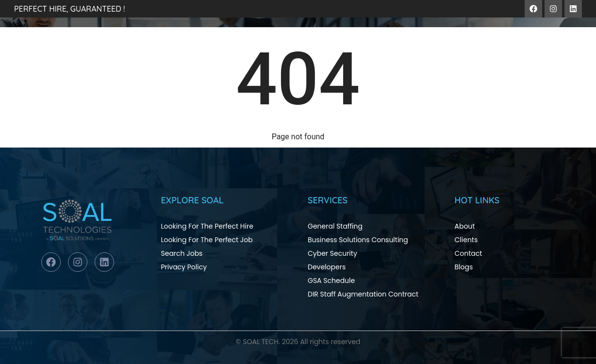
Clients (466, 240)
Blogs (464, 267)
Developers (327, 267)
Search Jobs (182, 253)
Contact (469, 253)
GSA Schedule (331, 281)
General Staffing (335, 226)
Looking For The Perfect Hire (207, 226)
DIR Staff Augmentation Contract (363, 294)
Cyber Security (332, 253)
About (465, 226)
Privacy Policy (184, 267)
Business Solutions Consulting (358, 240)
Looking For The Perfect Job (207, 240)
